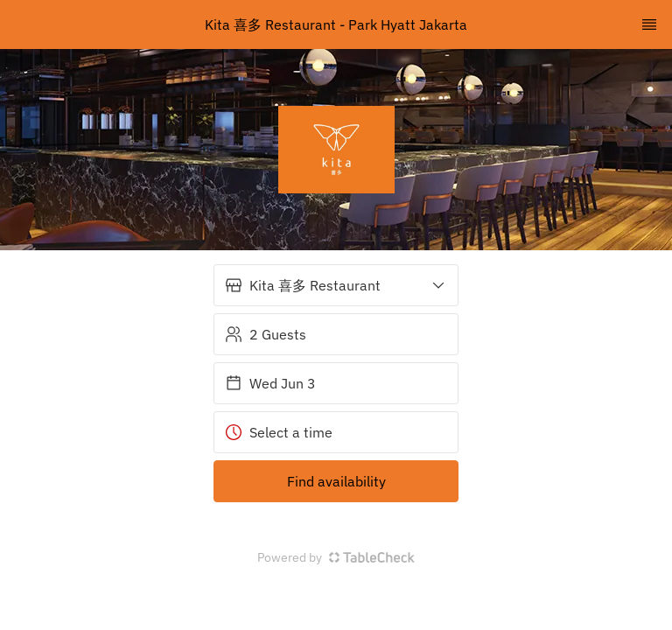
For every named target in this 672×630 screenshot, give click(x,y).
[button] (336, 285)
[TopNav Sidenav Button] (649, 24)
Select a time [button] (279, 432)
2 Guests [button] (266, 334)
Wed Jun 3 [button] (270, 383)
